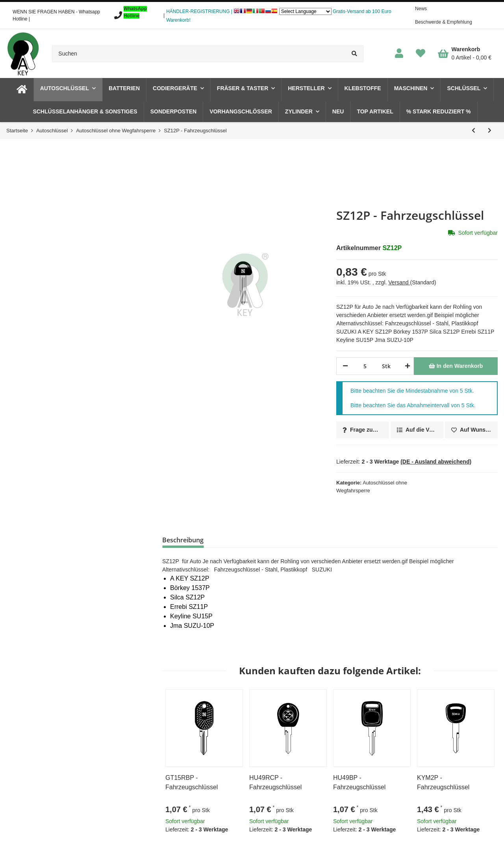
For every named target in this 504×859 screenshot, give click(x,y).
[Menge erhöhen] (406, 366)
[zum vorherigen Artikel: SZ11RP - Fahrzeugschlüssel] (473, 131)
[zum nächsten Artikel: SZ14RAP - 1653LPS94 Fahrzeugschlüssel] (490, 131)
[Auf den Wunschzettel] (471, 430)
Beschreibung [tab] (183, 540)
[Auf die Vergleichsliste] (417, 430)
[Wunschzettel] (421, 54)
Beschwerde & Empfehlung (444, 22)
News (421, 9)
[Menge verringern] (345, 366)
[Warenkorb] (465, 54)
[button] (399, 54)
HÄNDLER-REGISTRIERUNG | (199, 11)
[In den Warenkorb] (456, 366)
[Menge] (365, 366)
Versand (399, 282)
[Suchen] (199, 54)
